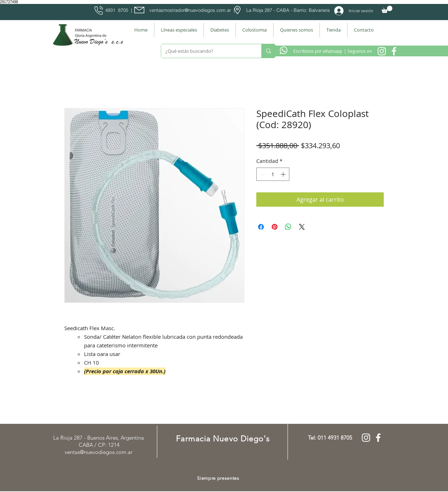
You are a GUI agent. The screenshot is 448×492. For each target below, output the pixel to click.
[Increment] (284, 174)
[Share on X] (302, 227)
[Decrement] (262, 174)
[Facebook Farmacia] (394, 51)
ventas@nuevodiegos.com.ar (99, 452)
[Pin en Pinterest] (275, 227)
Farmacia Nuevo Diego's (223, 439)
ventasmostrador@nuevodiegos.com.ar (190, 10)
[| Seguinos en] (358, 51)
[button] (387, 9)
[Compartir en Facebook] (261, 227)
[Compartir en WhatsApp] (288, 227)
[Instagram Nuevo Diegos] (382, 51)
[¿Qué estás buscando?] (206, 51)
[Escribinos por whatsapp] (318, 51)
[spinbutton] (273, 174)
